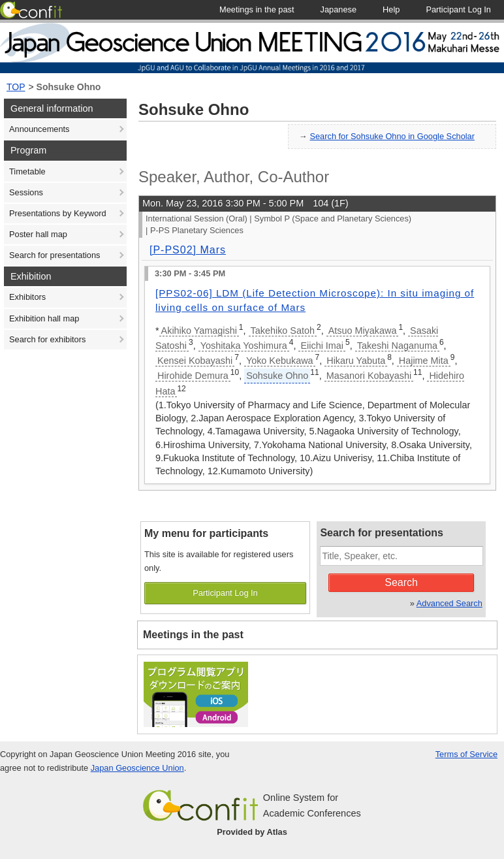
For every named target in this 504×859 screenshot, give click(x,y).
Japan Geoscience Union (137, 768)
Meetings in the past (193, 635)
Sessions (26, 192)
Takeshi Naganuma (397, 346)
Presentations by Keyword (58, 213)
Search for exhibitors (47, 339)
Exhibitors (27, 297)
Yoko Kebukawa (280, 361)
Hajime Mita (424, 361)
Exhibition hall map (44, 318)
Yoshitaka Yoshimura (244, 346)
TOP (16, 87)
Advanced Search (449, 603)
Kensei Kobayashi (195, 361)
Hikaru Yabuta (356, 361)
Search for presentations (55, 255)
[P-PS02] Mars (188, 250)
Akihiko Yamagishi (199, 331)
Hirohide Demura (193, 376)
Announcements (39, 129)
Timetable (27, 171)
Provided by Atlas (252, 832)
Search (401, 582)
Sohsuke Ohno (69, 87)
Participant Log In (225, 593)
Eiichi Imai (322, 346)
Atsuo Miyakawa (363, 331)
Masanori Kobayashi (369, 376)
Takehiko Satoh (283, 331)
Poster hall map (38, 234)
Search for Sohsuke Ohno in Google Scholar (392, 136)
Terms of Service (466, 754)
